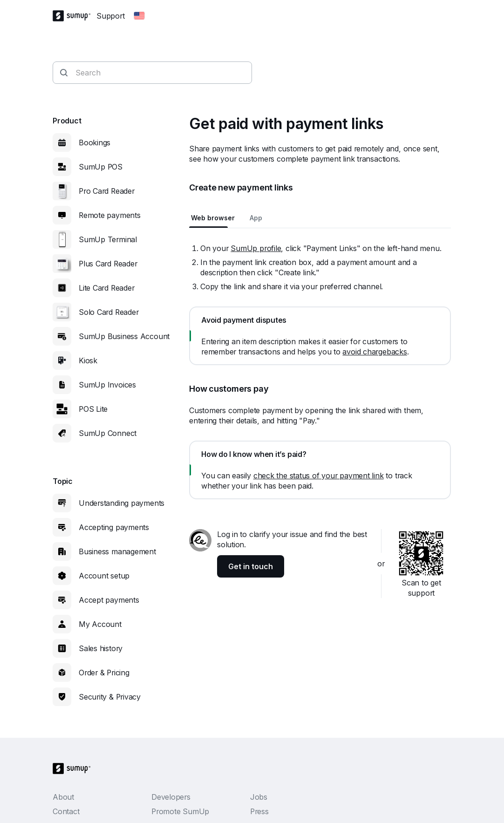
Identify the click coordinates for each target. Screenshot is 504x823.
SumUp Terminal (108, 239)
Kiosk (88, 360)
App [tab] (256, 218)
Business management (117, 551)
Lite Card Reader (106, 288)
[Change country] (139, 16)
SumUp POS (101, 167)
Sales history (101, 648)
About (63, 797)
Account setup (104, 576)
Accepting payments (114, 527)
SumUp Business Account (124, 336)
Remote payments (110, 215)
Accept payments (109, 600)
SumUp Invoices (107, 385)
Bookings (95, 143)
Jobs (259, 797)
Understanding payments (122, 503)
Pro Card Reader (107, 191)
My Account (100, 624)
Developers (171, 797)
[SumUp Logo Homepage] (75, 16)
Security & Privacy (110, 697)
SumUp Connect (108, 433)
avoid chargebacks (375, 352)
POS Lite (93, 409)
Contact (66, 811)
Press (259, 811)
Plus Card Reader (108, 264)
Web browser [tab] (213, 218)
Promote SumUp (180, 811)
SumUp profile (256, 248)
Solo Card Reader (109, 312)
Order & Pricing (104, 673)
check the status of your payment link (319, 476)
